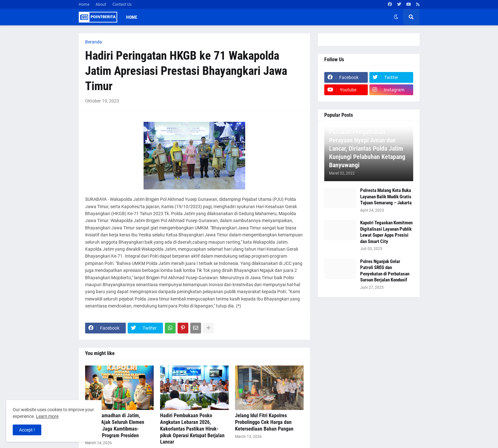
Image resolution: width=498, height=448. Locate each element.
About (101, 4)
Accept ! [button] (27, 430)
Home (84, 4)
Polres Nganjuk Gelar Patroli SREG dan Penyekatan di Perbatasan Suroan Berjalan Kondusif (385, 271)
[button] (396, 17)
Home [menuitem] (132, 17)
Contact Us (122, 4)
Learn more (47, 416)
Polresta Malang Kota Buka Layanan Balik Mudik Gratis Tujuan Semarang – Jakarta (386, 197)
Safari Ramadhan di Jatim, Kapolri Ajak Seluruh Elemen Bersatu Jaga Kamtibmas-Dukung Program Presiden (115, 425)
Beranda (94, 42)
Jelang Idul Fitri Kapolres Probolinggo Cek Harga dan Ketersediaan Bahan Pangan (264, 422)
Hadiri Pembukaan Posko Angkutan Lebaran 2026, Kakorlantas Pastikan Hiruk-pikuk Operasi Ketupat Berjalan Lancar (192, 429)
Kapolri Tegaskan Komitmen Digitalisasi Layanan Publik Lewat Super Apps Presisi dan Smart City (386, 232)
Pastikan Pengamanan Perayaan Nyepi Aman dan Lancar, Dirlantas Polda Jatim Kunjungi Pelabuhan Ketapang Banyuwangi (367, 148)
